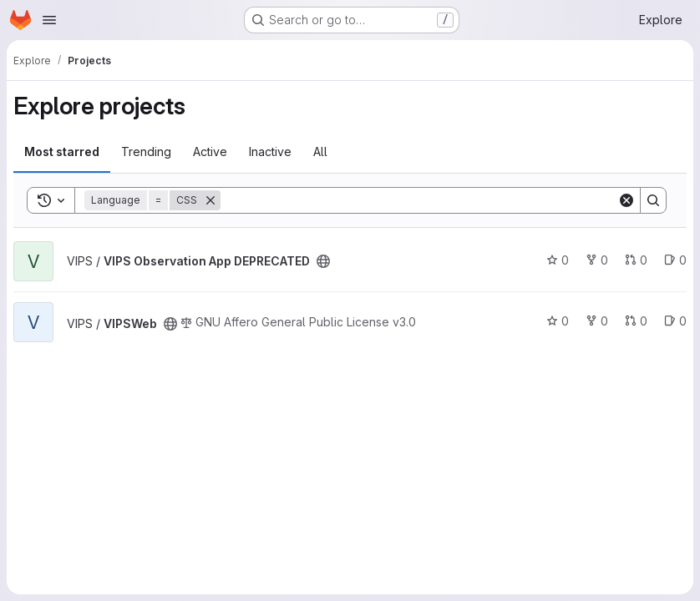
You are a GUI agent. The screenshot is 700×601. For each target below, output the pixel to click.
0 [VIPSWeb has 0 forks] (597, 321)
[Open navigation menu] (49, 20)
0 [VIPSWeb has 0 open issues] (675, 321)
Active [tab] (210, 152)
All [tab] (320, 152)
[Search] (419, 200)
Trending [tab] (146, 152)
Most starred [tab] (62, 152)
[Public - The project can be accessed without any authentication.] (323, 261)
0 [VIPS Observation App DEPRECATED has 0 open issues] (675, 260)
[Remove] (211, 200)
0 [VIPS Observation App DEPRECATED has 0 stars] (558, 260)
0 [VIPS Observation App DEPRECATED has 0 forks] (597, 260)
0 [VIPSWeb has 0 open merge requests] (636, 321)
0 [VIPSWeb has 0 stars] (558, 321)
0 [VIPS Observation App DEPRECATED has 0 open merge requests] (636, 260)
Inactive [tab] (270, 152)
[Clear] (626, 200)
